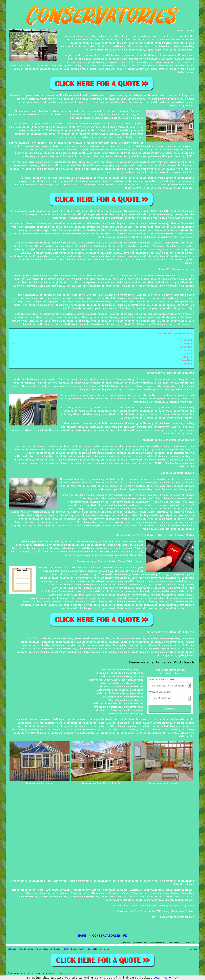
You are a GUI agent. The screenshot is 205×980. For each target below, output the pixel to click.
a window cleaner (179, 733)
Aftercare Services (58, 890)
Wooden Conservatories (75, 893)
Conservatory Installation (145, 897)
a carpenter (98, 726)
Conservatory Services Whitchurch (161, 663)
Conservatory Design (166, 893)
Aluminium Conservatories (147, 890)
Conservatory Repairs (119, 900)
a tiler (142, 733)
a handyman (35, 730)
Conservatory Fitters (87, 890)
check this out (123, 548)
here (118, 542)
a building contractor (176, 726)
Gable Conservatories (179, 890)
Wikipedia (26, 552)
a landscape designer (61, 733)
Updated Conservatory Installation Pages (86, 949)
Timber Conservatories (178, 897)
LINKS (190, 31)
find (35, 639)
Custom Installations (179, 900)
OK (177, 978)
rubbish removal (150, 730)
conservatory (176, 379)
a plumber (134, 726)
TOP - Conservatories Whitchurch (173, 917)
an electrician (106, 733)
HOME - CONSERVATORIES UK (102, 936)
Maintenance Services (106, 893)
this (119, 545)
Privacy (193, 949)
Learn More (162, 978)
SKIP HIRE (105, 723)
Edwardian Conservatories (42, 893)
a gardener (71, 723)
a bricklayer (61, 726)
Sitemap (12, 949)
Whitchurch (88, 243)
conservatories (133, 56)
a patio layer (73, 730)
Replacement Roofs (32, 890)
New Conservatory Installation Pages (40, 949)
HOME (180, 31)
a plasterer (111, 730)
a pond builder (142, 723)
